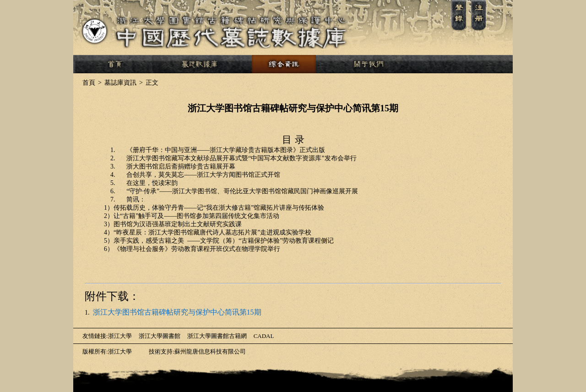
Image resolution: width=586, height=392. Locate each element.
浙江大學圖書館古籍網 (217, 336)
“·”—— (242, 191)
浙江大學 (120, 336)
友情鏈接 (94, 336)
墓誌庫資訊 (116, 83)
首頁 (89, 83)
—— (226, 150)
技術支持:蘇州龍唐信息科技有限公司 (192, 351)
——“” (219, 208)
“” (241, 158)
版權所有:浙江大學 (107, 351)
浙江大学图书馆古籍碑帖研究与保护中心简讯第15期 (177, 312)
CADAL (264, 336)
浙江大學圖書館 (160, 336)
